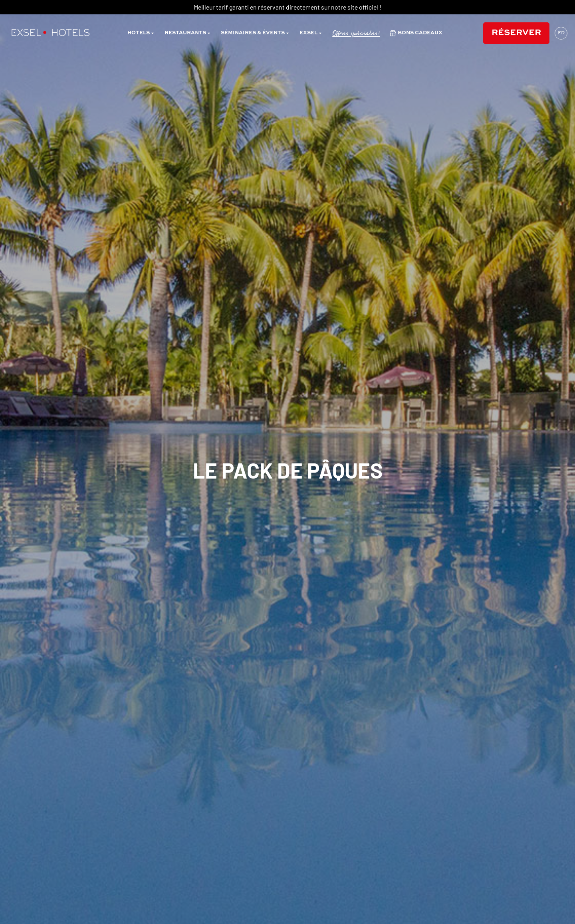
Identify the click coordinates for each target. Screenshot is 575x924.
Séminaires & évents (255, 33)
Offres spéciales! (356, 33)
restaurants (188, 33)
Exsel (311, 33)
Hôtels (141, 33)
